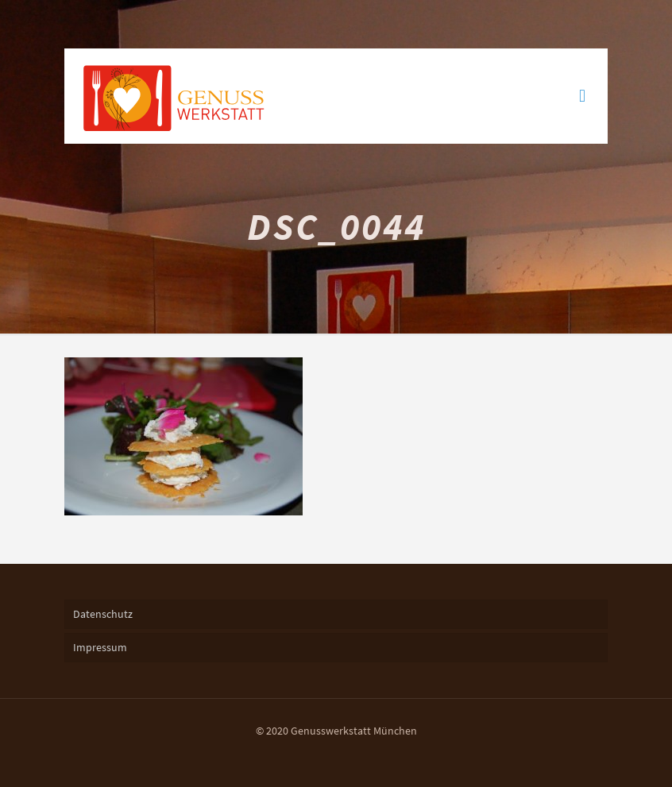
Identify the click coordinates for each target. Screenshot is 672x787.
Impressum (100, 647)
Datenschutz (103, 614)
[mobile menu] (582, 96)
